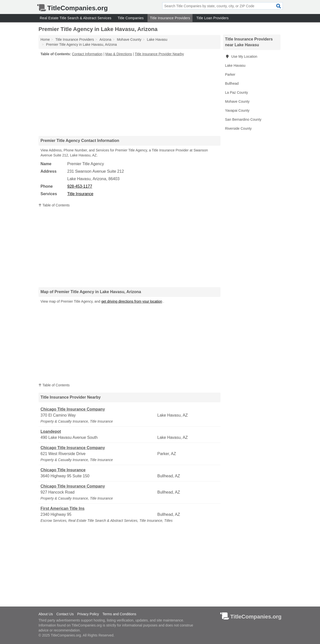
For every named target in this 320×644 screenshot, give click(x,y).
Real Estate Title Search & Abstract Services (75, 18)
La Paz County (236, 92)
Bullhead (232, 83)
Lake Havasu (235, 65)
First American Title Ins (62, 508)
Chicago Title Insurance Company (73, 409)
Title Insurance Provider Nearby (159, 54)
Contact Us (65, 614)
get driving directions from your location (132, 301)
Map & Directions (119, 54)
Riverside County (238, 128)
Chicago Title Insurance (63, 470)
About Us (46, 614)
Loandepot (51, 431)
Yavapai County (237, 110)
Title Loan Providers (212, 18)
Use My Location (241, 56)
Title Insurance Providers (170, 18)
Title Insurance (80, 194)
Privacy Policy (88, 614)
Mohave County (237, 101)
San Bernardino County (243, 119)
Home (45, 39)
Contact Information (87, 54)
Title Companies (130, 18)
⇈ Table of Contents (54, 205)
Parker (230, 74)
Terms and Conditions (119, 614)
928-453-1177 (80, 186)
